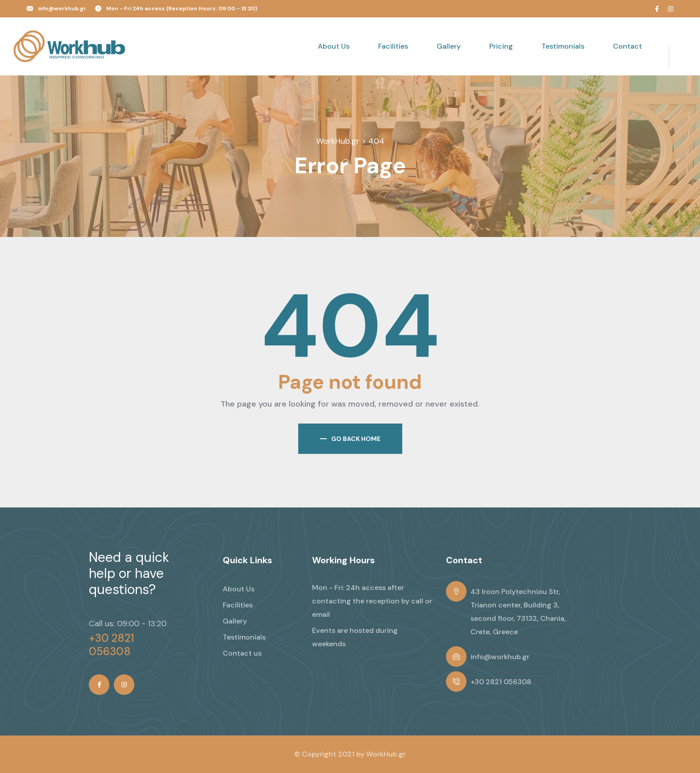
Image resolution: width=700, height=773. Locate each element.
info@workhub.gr (62, 8)
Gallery (449, 46)
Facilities (393, 46)
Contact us (242, 653)
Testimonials (563, 46)
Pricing (501, 46)
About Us (334, 46)
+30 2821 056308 (111, 645)
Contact (627, 46)
